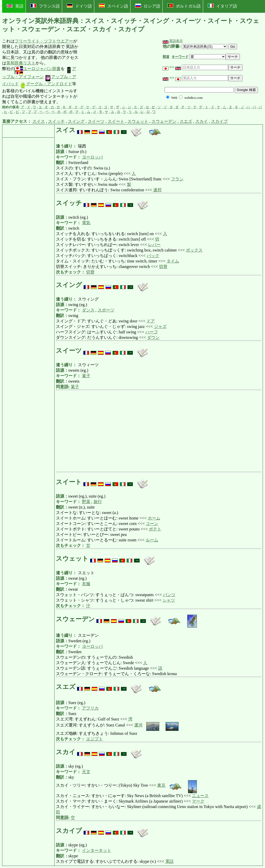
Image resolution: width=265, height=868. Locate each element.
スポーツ (106, 310)
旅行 (98, 502)
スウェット (138, 121)
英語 (15, 6)
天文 (86, 772)
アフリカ (90, 708)
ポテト (155, 529)
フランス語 (45, 6)
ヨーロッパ (92, 157)
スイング (76, 121)
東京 (161, 785)
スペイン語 (114, 6)
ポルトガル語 (184, 6)
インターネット (97, 850)
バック (153, 256)
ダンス (88, 310)
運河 (138, 725)
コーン (152, 524)
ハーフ (152, 332)
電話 (169, 861)
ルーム (152, 540)
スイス (39, 121)
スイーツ (96, 121)
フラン (177, 179)
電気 (86, 223)
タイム (173, 261)
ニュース (200, 796)
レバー (154, 245)
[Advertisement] (120, 72)
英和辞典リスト (21, 63)
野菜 (86, 502)
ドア (151, 321)
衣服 (86, 584)
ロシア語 (148, 6)
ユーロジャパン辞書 (38, 69)
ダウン (153, 337)
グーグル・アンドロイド (46, 84)
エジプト (95, 739)
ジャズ (160, 326)
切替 (163, 267)
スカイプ (219, 121)
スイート (116, 121)
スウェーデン (164, 121)
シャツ (169, 600)
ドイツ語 (79, 6)
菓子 (86, 376)
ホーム (154, 518)
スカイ (202, 121)
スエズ (186, 121)
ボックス (194, 250)
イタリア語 (222, 6)
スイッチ (56, 121)
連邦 (157, 190)
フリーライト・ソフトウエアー (44, 41)
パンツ (169, 595)
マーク (198, 801)
